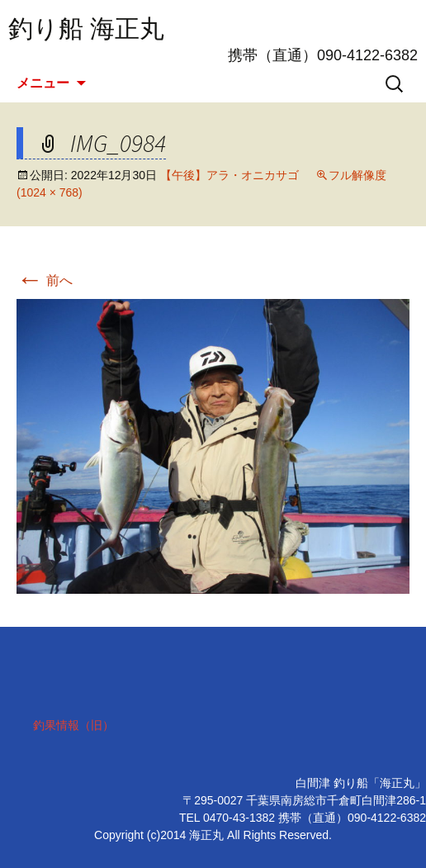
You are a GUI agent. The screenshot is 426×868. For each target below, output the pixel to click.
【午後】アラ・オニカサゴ (230, 175)
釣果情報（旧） (73, 725)
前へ (45, 280)
